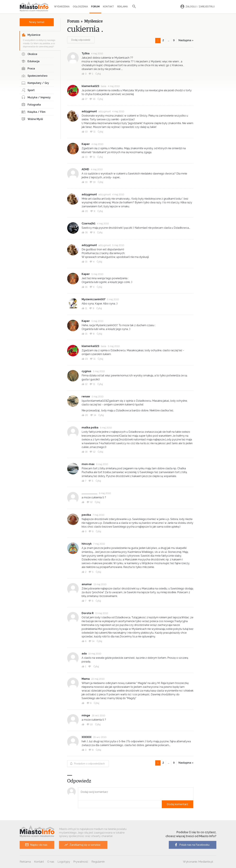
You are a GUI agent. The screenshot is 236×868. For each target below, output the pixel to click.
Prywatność (81, 862)
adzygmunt (89, 111)
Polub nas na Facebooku (192, 845)
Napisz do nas (36, 845)
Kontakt (108, 7)
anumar (87, 584)
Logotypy (64, 862)
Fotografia (31, 105)
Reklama (122, 7)
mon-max (88, 464)
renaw (86, 396)
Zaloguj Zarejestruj (197, 7)
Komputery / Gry (35, 83)
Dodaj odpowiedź (81, 40)
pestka (86, 515)
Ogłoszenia (80, 7)
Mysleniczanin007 (93, 299)
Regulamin (98, 862)
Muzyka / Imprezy (36, 98)
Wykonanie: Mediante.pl (198, 862)
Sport (28, 90)
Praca (28, 69)
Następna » (186, 40)
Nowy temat (37, 22)
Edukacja (30, 61)
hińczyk (87, 544)
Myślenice (31, 35)
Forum (95, 7)
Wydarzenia (62, 7)
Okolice (29, 54)
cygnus (86, 371)
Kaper (86, 144)
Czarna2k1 (88, 223)
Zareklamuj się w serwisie (82, 845)
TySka (86, 53)
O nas (51, 862)
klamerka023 (90, 86)
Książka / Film (33, 112)
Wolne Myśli (32, 119)
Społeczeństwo (34, 76)
